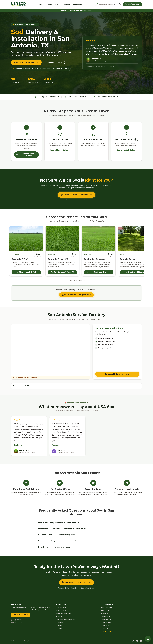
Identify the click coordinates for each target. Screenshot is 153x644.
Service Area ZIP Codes (76, 386)
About (49, 4)
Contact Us (78, 4)
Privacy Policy (61, 610)
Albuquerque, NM (107, 607)
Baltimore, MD (106, 616)
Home (41, 4)
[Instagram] (133, 641)
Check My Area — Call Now (117, 374)
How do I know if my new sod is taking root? (76, 541)
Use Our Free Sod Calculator (25, 155)
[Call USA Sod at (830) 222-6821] (132, 4)
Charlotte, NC (106, 625)
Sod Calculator (61, 607)
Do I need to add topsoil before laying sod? (76, 535)
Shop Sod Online (54, 62)
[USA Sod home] (18, 4)
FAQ (57, 4)
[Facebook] (137, 641)
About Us (59, 616)
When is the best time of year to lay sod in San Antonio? (76, 529)
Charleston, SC (106, 622)
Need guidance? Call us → (60, 150)
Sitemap (59, 628)
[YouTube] (141, 641)
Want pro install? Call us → (127, 150)
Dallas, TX (104, 628)
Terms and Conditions (64, 613)
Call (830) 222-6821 (20, 615)
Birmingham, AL (106, 619)
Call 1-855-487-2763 (61, 69)
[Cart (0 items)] (120, 4)
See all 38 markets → (108, 631)
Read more (18, 445)
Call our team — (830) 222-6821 (76, 295)
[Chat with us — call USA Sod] (148, 639)
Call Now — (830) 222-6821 (26, 62)
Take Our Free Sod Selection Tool (76, 195)
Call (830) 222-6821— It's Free (76, 582)
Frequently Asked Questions (66, 619)
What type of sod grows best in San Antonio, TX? (76, 523)
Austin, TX (105, 613)
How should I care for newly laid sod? (76, 547)
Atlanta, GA (105, 610)
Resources (66, 4)
